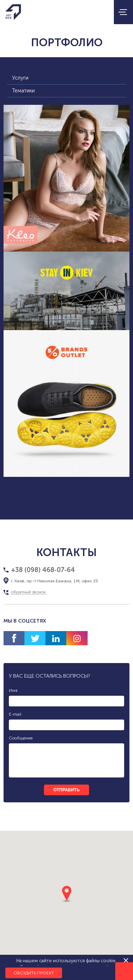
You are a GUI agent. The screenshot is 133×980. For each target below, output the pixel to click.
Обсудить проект (34, 973)
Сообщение (21, 738)
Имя (13, 690)
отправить (66, 790)
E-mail (15, 714)
